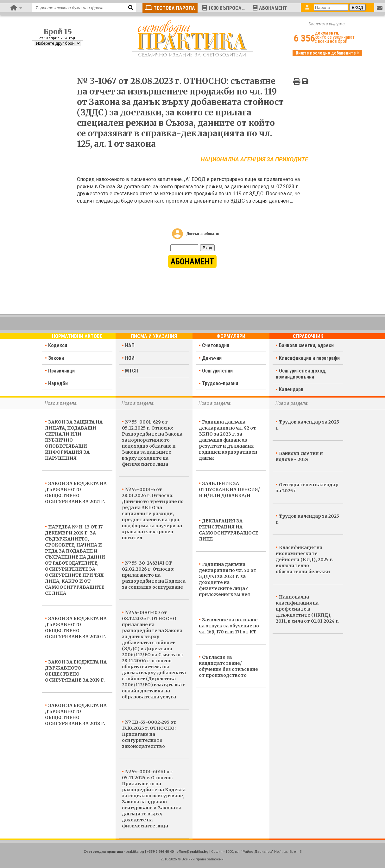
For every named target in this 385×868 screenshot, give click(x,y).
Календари (291, 389)
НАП (130, 345)
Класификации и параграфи (309, 358)
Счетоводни (216, 345)
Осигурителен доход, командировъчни (301, 374)
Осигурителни (217, 371)
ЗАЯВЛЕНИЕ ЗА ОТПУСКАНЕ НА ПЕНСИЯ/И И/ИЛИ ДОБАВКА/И (229, 489)
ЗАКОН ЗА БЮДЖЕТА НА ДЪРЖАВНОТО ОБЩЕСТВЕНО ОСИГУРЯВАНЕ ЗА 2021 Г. (76, 492)
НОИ (130, 358)
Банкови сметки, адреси (306, 345)
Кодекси (58, 345)
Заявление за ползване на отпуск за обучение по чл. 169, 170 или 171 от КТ (229, 626)
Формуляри (231, 336)
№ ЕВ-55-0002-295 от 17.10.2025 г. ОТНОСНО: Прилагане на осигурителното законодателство (149, 734)
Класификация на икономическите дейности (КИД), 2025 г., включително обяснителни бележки (305, 560)
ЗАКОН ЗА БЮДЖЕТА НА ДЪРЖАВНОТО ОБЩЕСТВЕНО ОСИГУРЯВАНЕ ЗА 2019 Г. (76, 671)
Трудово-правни (220, 383)
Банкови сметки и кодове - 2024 (299, 456)
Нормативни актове (77, 336)
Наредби (58, 383)
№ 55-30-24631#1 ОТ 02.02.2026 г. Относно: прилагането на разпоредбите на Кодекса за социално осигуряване (154, 575)
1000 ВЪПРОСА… (223, 8)
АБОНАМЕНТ (270, 8)
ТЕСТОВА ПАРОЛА (170, 8)
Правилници (61, 371)
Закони (56, 358)
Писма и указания (154, 336)
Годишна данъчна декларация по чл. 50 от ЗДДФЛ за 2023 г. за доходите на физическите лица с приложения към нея (228, 579)
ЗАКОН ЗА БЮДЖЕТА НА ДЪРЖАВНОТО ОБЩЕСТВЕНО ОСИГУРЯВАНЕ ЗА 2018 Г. (76, 714)
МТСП (132, 371)
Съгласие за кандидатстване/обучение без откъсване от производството (228, 666)
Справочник (308, 336)
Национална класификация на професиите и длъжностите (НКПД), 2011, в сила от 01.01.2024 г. (308, 609)
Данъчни (212, 358)
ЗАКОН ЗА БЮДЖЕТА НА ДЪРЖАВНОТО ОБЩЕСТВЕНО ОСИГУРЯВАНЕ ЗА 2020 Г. (76, 628)
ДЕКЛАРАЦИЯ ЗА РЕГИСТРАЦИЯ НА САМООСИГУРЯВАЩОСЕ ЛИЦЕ (228, 530)
